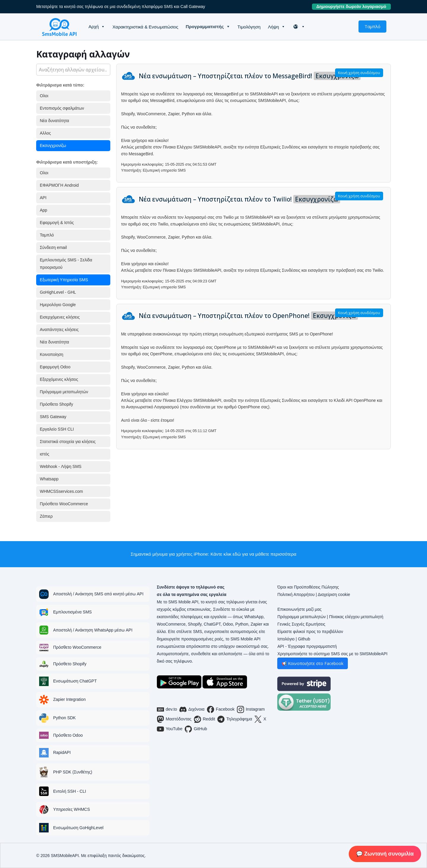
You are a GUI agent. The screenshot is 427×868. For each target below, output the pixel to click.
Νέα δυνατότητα (54, 121)
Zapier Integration (69, 699)
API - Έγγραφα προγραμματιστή (307, 646)
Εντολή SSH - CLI (70, 791)
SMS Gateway (53, 417)
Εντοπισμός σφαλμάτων (62, 108)
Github (304, 639)
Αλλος (45, 133)
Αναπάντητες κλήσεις (59, 330)
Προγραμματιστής (205, 27)
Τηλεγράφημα (235, 719)
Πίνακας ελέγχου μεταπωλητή (356, 617)
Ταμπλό (372, 26)
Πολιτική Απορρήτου (296, 594)
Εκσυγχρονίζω (53, 146)
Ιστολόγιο (286, 639)
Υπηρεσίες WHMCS (71, 809)
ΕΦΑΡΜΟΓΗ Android (59, 185)
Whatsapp (49, 479)
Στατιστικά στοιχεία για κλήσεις (68, 442)
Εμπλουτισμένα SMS (72, 612)
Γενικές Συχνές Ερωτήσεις (301, 624)
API (43, 198)
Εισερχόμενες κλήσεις (60, 317)
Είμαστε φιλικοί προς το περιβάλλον (310, 632)
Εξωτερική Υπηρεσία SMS (64, 280)
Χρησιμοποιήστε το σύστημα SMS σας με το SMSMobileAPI (332, 654)
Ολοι (44, 96)
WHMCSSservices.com (61, 491)
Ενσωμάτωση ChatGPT (75, 681)
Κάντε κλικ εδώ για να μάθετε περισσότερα (254, 554)
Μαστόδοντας (174, 719)
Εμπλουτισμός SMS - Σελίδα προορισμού (66, 264)
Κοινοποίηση (51, 354)
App (43, 210)
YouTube (170, 729)
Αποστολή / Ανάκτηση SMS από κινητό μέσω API (98, 594)
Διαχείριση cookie (334, 594)
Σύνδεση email (53, 247)
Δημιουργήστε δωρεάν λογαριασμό (354, 7)
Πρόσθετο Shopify (56, 404)
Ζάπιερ (46, 516)
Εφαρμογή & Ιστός (57, 223)
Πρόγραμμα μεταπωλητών (64, 392)
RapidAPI (62, 752)
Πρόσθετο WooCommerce (64, 504)
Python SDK (64, 718)
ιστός (44, 454)
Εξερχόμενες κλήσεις (59, 379)
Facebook (221, 709)
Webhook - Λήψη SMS (60, 466)
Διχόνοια (192, 709)
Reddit (205, 719)
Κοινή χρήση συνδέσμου (359, 73)
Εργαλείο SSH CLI (57, 429)
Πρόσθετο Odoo (68, 735)
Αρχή (94, 27)
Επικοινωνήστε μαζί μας (299, 609)
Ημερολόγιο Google (58, 305)
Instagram (251, 709)
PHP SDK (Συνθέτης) (73, 772)
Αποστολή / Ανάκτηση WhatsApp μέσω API (93, 630)
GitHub (196, 729)
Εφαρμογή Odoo (55, 367)
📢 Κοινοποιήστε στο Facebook (313, 663)
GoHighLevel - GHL (58, 292)
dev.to (167, 709)
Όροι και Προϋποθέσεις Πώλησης (308, 587)
